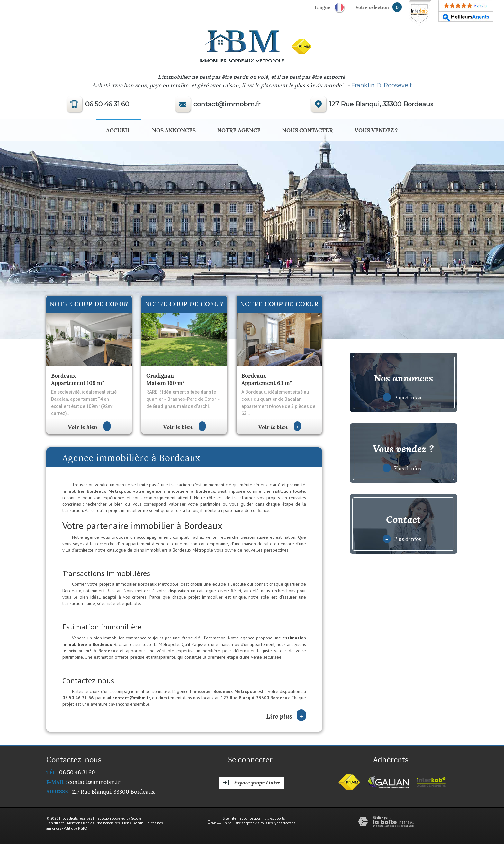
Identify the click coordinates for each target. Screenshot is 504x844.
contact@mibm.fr (131, 698)
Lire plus (286, 716)
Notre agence (239, 130)
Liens (126, 823)
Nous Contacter (308, 130)
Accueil (118, 130)
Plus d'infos (402, 397)
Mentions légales (81, 823)
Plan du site (55, 823)
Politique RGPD (76, 828)
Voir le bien (89, 426)
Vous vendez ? (376, 130)
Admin (138, 823)
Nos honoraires (108, 823)
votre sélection (372, 7)
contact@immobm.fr (227, 104)
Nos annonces (174, 130)
